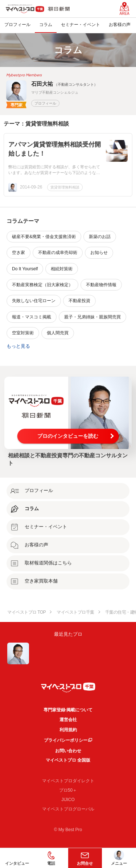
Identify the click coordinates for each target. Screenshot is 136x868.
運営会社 (68, 720)
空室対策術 (23, 333)
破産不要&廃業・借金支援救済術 (44, 237)
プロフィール (45, 103)
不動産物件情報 (101, 285)
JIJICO (68, 800)
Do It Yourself (25, 269)
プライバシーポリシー (66, 740)
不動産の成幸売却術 (58, 253)
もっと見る (18, 346)
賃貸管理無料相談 (65, 187)
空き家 (18, 253)
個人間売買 (58, 333)
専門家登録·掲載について (68, 710)
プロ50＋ (68, 790)
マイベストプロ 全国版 (68, 760)
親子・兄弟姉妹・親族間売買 (92, 317)
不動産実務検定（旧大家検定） (42, 285)
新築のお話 (100, 237)
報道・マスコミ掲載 (32, 317)
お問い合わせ (68, 751)
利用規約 (68, 730)
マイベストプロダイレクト (68, 781)
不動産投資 (79, 301)
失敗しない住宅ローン (34, 301)
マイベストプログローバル (68, 809)
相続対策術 (62, 269)
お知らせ (99, 253)
